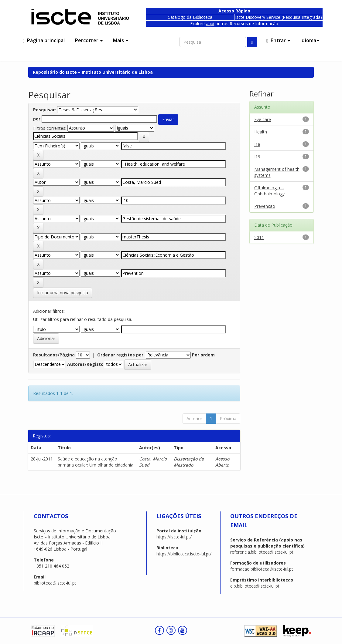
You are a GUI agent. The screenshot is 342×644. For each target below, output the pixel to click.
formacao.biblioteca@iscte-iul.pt (262, 569)
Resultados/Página (54, 355)
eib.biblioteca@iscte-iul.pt (255, 586)
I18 (257, 144)
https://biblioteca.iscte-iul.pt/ (184, 554)
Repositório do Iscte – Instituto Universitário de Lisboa (93, 72)
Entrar (278, 40)
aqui (210, 24)
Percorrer (89, 40)
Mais (121, 40)
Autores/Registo (85, 364)
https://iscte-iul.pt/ (174, 537)
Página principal (44, 40)
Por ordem (203, 355)
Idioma (310, 40)
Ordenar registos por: (121, 355)
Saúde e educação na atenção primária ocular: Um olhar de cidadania (96, 462)
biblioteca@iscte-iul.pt (55, 583)
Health (261, 132)
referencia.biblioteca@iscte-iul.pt (262, 552)
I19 (257, 157)
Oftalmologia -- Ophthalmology (269, 191)
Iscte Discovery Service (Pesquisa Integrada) (279, 17)
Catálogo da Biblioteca (190, 17)
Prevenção (265, 206)
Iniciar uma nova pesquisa (63, 293)
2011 (259, 237)
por (37, 119)
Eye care (263, 119)
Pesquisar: (44, 110)
